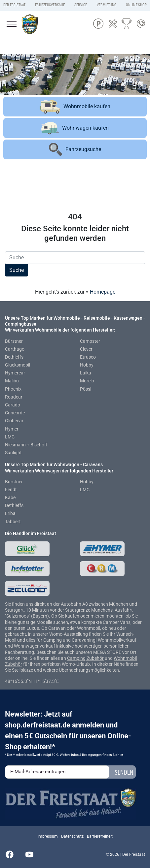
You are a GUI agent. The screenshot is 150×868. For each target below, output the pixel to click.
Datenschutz (72, 836)
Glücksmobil (18, 365)
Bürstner (14, 341)
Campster (90, 341)
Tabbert (13, 522)
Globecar (14, 421)
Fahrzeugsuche (75, 149)
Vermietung (107, 5)
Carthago (15, 349)
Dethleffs (14, 357)
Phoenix (13, 389)
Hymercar (15, 373)
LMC (10, 437)
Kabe (10, 498)
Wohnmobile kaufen (75, 107)
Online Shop (136, 5)
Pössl (86, 389)
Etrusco (88, 357)
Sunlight (13, 453)
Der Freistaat (14, 5)
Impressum (48, 836)
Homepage (103, 292)
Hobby (87, 365)
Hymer (12, 429)
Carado (13, 405)
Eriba (10, 513)
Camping (77, 658)
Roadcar (14, 397)
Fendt (11, 490)
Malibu (12, 381)
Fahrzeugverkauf (50, 5)
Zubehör (95, 658)
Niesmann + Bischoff (26, 445)
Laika (86, 373)
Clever (86, 349)
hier (120, 755)
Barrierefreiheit (100, 836)
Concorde (15, 413)
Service (81, 5)
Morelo (87, 381)
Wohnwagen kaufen (75, 128)
